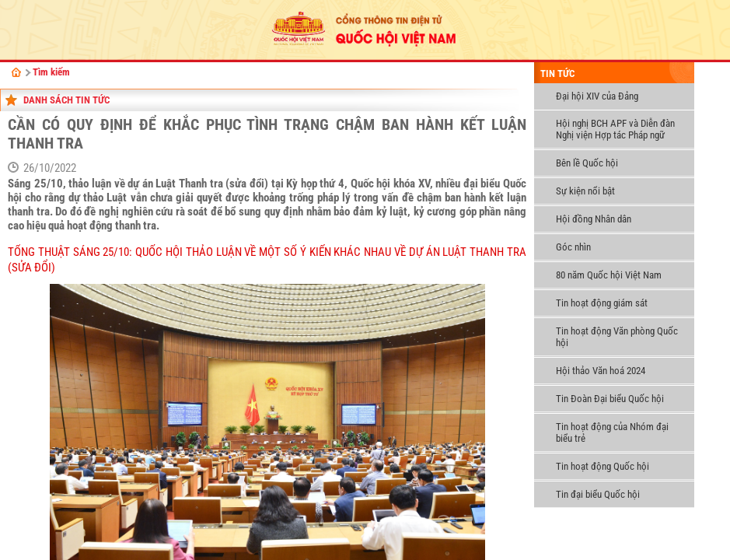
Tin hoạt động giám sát (602, 303)
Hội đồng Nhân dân (594, 219)
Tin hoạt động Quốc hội (603, 466)
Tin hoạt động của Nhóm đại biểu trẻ (612, 432)
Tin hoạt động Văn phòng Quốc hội (617, 337)
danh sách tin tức (66, 100)
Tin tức (557, 73)
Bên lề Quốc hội (587, 163)
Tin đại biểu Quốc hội (598, 494)
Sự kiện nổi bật (585, 191)
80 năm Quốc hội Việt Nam (609, 275)
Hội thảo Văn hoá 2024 (601, 371)
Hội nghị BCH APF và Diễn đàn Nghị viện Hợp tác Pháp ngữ (615, 129)
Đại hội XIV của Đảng (597, 96)
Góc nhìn (573, 247)
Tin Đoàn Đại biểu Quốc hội (610, 399)
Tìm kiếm (51, 72)
